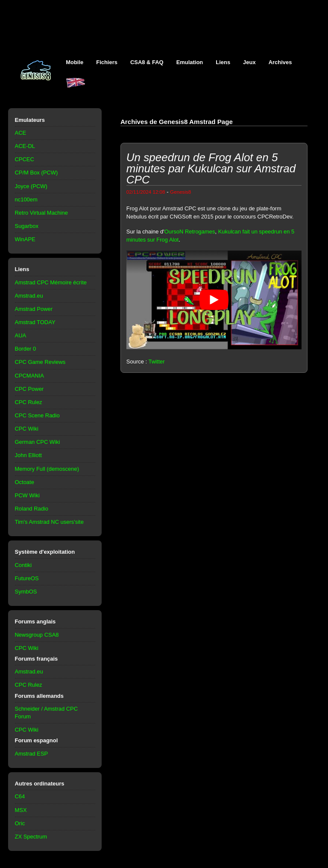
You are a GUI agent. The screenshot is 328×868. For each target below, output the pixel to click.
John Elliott (28, 455)
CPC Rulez (29, 402)
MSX (21, 810)
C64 (20, 796)
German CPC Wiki (38, 442)
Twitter (156, 362)
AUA (21, 335)
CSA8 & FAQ (147, 62)
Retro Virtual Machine (41, 213)
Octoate (25, 482)
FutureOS (27, 578)
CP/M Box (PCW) (37, 173)
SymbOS (26, 592)
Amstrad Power (34, 309)
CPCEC (25, 159)
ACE (21, 133)
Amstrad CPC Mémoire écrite (51, 282)
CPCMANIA (29, 376)
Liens (223, 62)
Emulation (190, 62)
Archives (280, 62)
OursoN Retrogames (190, 232)
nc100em (26, 199)
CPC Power (29, 389)
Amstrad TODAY (35, 322)
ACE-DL (25, 146)
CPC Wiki (27, 429)
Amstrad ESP (32, 754)
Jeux (249, 62)
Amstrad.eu (29, 296)
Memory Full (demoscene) (47, 469)
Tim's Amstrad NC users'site (49, 522)
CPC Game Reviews (40, 362)
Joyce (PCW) (31, 186)
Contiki (23, 565)
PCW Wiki (27, 495)
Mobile (75, 62)
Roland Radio (32, 509)
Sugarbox (27, 226)
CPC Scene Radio (37, 415)
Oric (20, 823)
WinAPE (25, 239)
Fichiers (107, 62)
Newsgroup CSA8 (37, 635)
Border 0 (26, 349)
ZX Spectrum (31, 837)
